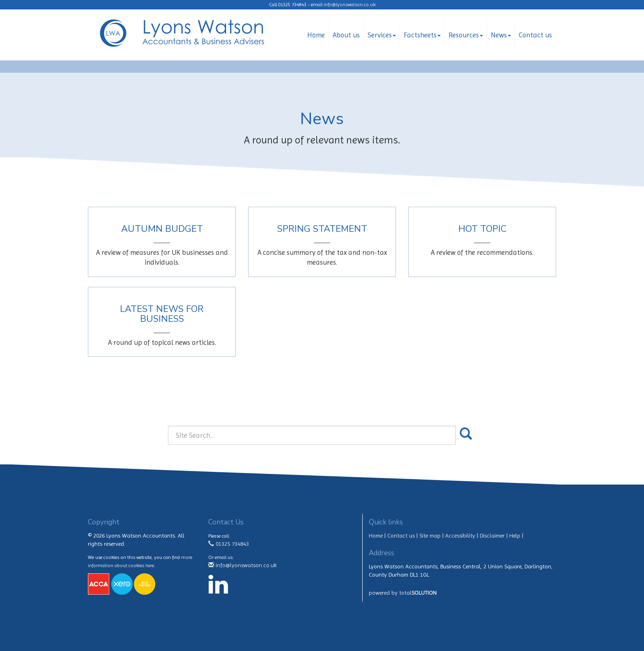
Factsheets (422, 35)
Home (316, 35)
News (501, 35)
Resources (466, 35)
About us (346, 35)
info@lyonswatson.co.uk (350, 5)
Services (382, 35)
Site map (430, 536)
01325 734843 (229, 544)
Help (515, 536)
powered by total (403, 593)
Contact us (535, 35)
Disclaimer (492, 536)
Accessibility (460, 536)
